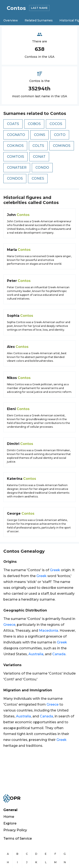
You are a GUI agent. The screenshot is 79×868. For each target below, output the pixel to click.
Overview (11, 20)
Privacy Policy (15, 830)
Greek (55, 570)
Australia (36, 654)
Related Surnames (39, 20)
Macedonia (49, 631)
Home (9, 817)
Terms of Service (18, 838)
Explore (10, 823)
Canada (59, 654)
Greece (9, 625)
